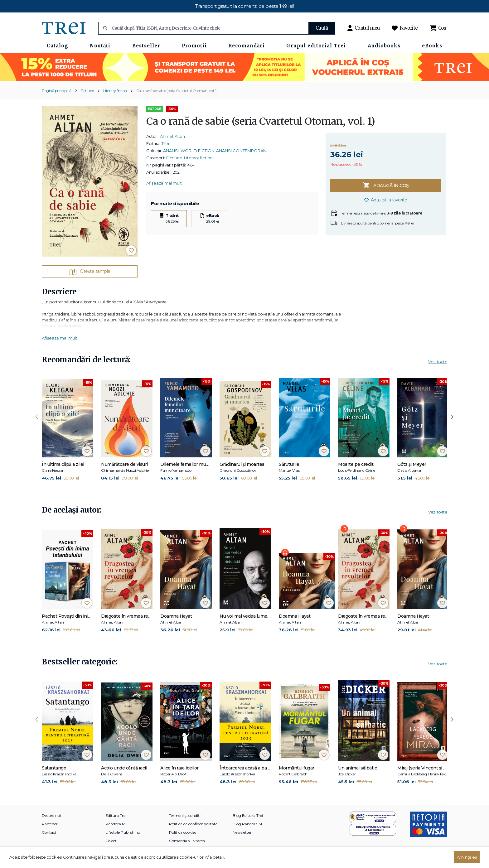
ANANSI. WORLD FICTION (189, 151)
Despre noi (51, 815)
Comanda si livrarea (187, 841)
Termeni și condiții (185, 815)
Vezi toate (438, 362)
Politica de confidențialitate (193, 824)
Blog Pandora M (247, 824)
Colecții (112, 841)
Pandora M (115, 824)
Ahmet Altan (172, 136)
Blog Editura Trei (248, 815)
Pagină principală (57, 91)
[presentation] (37, 417)
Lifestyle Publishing (123, 832)
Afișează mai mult (164, 183)
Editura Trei (116, 815)
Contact (49, 832)
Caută (322, 28)
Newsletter (242, 832)
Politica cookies (183, 832)
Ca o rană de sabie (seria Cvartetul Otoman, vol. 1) (177, 91)
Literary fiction (115, 91)
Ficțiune (87, 91)
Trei (165, 143)
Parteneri (50, 824)
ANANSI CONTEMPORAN (241, 151)
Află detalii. (215, 857)
